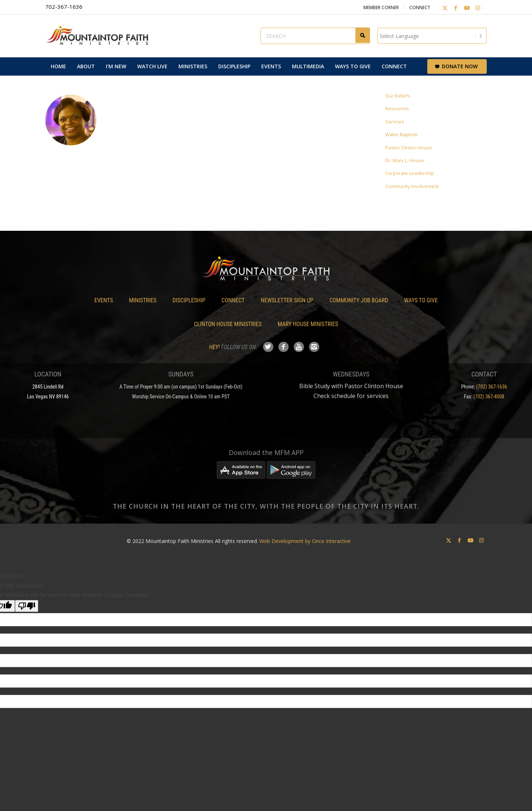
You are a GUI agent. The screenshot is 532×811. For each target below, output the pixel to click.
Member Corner (381, 7)
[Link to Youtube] (467, 8)
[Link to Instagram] (478, 8)
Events (103, 300)
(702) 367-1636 (492, 387)
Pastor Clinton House (409, 148)
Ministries (142, 300)
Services (395, 122)
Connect (420, 7)
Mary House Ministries (308, 324)
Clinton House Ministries (228, 324)
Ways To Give (421, 300)
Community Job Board (359, 300)
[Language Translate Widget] (432, 36)
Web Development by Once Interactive (305, 541)
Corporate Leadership (410, 173)
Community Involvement (412, 186)
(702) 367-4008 (489, 397)
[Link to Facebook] (456, 8)
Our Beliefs (398, 96)
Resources (397, 108)
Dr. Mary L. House (405, 160)
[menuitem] (58, 66)
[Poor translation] (27, 606)
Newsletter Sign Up (287, 300)
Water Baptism (402, 134)
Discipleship (189, 300)
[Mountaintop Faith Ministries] (100, 36)
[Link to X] (445, 8)
